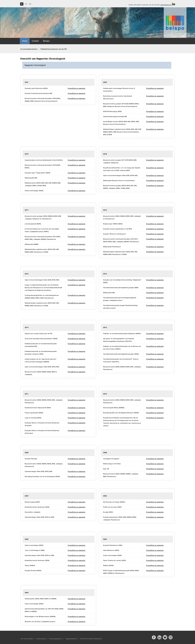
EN (30, 4)
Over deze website (27, 639)
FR (26, 4)
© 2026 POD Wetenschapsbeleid (91, 639)
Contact (35, 41)
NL (22, 4)
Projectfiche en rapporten (77, 88)
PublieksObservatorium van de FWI (54, 49)
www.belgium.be (166, 5)
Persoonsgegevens (55, 639)
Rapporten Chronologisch (35, 65)
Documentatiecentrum (29, 49)
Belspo (46, 41)
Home (25, 41)
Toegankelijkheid (71, 639)
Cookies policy (41, 639)
